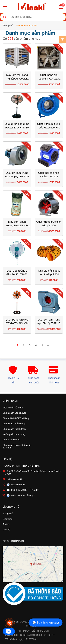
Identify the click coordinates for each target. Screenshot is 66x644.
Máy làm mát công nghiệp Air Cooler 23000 (17, 77)
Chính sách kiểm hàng (14, 424)
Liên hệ (6, 530)
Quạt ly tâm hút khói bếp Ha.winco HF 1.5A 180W (49, 126)
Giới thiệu (7, 519)
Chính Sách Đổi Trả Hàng (16, 418)
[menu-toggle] (5, 6)
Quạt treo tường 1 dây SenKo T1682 (17, 272)
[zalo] (9, 631)
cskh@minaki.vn (16, 479)
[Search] (4, 17)
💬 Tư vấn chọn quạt (46, 623)
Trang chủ (8, 25)
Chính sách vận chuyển (15, 413)
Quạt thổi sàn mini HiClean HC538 (49, 175)
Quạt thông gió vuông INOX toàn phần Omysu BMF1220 (49, 77)
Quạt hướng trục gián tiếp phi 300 (49, 224)
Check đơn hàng (11, 440)
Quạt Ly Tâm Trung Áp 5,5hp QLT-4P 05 (17, 175)
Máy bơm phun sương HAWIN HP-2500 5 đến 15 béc (17, 224)
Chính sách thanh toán (14, 429)
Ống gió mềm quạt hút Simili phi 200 (49, 272)
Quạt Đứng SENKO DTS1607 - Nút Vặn (17, 321)
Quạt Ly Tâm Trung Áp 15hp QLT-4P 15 (49, 321)
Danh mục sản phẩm (27, 25)
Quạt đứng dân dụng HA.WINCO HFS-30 (17, 126)
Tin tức (6, 524)
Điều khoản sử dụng (13, 408)
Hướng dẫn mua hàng (14, 434)
